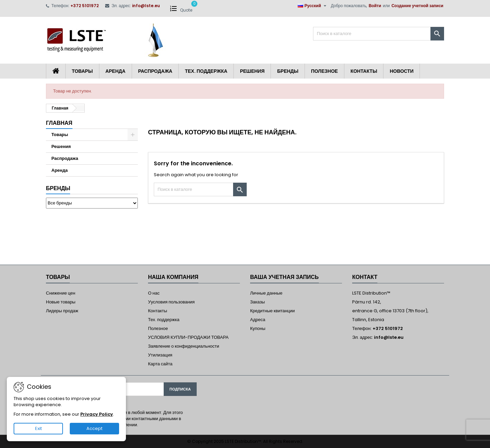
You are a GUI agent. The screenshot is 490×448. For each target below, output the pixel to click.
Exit (38, 428)
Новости (402, 71)
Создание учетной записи (417, 6)
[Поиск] (379, 34)
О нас (154, 293)
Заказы (257, 302)
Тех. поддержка (206, 71)
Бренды (288, 71)
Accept (94, 428)
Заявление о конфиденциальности (184, 346)
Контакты (364, 71)
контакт (365, 277)
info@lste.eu (146, 6)
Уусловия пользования (171, 302)
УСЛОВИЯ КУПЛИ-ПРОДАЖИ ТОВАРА (188, 337)
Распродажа (155, 71)
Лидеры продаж (62, 311)
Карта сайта (160, 364)
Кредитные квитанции (272, 311)
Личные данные (266, 293)
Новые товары (61, 302)
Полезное (324, 71)
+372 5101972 (85, 6)
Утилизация (160, 355)
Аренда (116, 71)
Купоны (258, 328)
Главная (59, 123)
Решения (252, 71)
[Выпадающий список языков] (313, 6)
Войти (375, 6)
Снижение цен (61, 293)
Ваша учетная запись (284, 277)
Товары (82, 71)
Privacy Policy (97, 414)
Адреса (258, 320)
